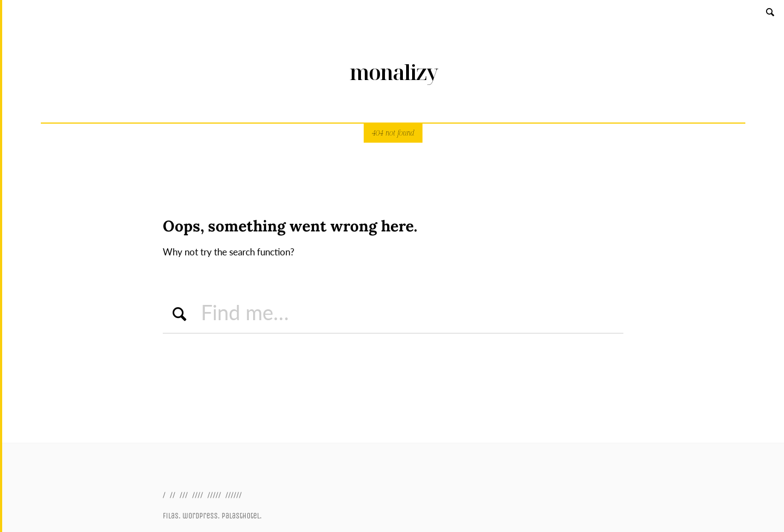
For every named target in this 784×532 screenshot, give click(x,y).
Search (771, 12)
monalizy (393, 72)
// (173, 495)
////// (234, 495)
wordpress (200, 516)
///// (214, 495)
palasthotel (241, 516)
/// (184, 495)
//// (198, 495)
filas (171, 516)
